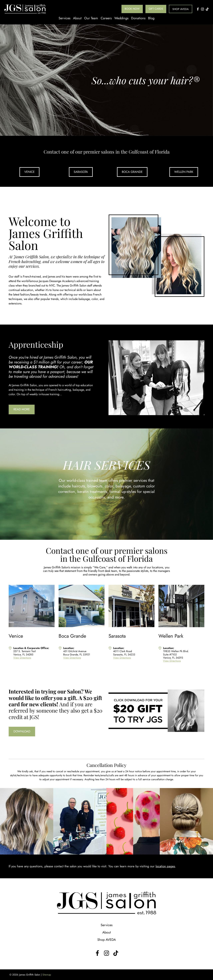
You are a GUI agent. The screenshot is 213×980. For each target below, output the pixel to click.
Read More (22, 409)
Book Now (132, 9)
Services (64, 18)
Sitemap (47, 975)
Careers (106, 18)
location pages (165, 866)
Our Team (91, 18)
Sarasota (81, 172)
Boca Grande (132, 172)
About (77, 18)
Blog (151, 18)
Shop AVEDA (181, 9)
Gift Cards (156, 9)
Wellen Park (184, 172)
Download (22, 731)
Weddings (121, 18)
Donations (138, 18)
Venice (29, 172)
